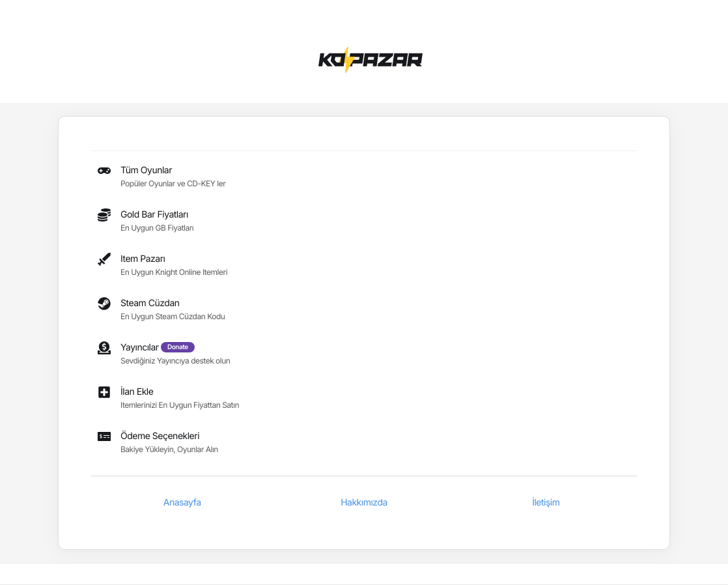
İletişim (546, 503)
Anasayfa (182, 503)
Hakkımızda (364, 503)
